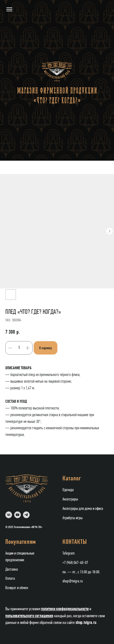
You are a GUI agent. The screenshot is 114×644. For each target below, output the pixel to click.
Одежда (68, 490)
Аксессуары (70, 499)
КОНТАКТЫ (75, 542)
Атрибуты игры (72, 518)
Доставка (12, 570)
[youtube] (17, 515)
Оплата (10, 579)
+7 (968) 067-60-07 (75, 563)
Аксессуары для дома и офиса (83, 509)
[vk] (9, 515)
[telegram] (26, 515)
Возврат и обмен (17, 588)
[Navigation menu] (9, 9)
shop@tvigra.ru (73, 581)
